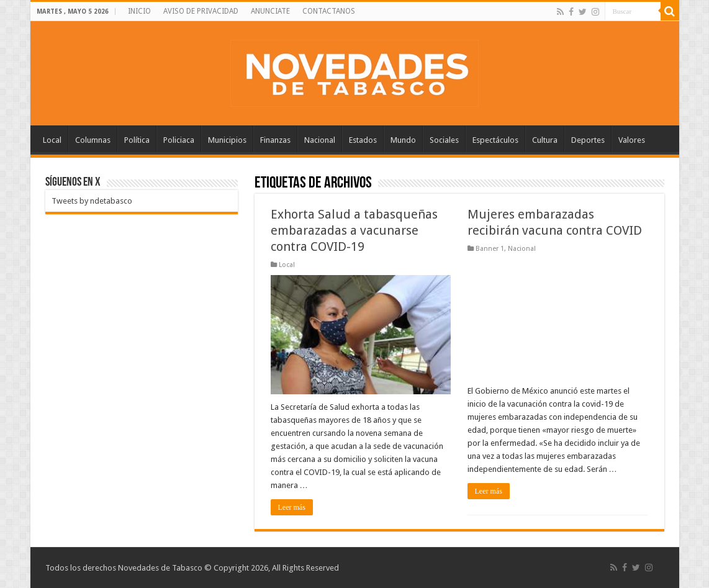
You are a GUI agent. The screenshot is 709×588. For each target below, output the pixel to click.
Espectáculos (495, 140)
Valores (632, 140)
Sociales (444, 140)
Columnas (93, 140)
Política (137, 140)
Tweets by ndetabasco (92, 201)
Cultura (545, 140)
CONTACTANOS (329, 11)
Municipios (227, 140)
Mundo (403, 140)
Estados (363, 140)
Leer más (292, 507)
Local (52, 140)
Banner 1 (490, 249)
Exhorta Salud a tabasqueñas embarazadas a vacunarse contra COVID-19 (354, 230)
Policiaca (179, 140)
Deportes (588, 140)
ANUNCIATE (270, 11)
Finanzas (275, 140)
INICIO (139, 11)
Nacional (320, 140)
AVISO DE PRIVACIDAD (201, 11)
